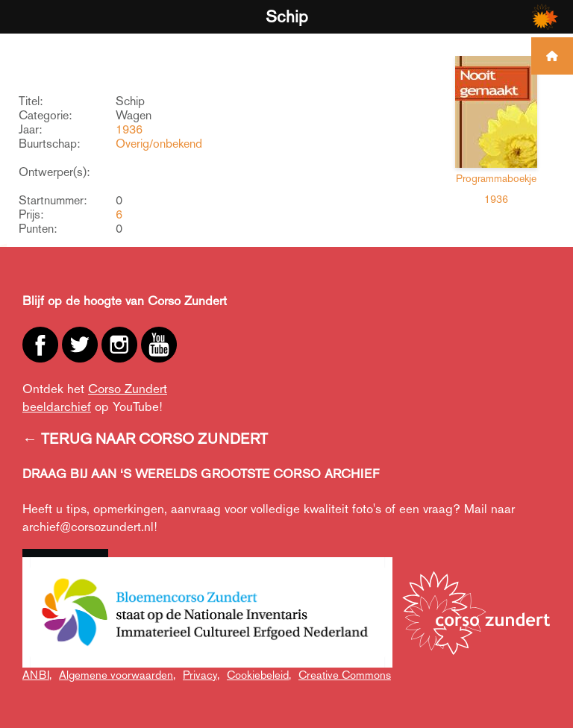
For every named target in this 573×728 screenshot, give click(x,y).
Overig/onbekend (159, 144)
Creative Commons (345, 675)
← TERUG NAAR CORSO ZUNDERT (145, 439)
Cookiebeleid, (259, 675)
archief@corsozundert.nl (88, 527)
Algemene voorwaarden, (117, 675)
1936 (129, 129)
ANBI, (37, 675)
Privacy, (201, 675)
